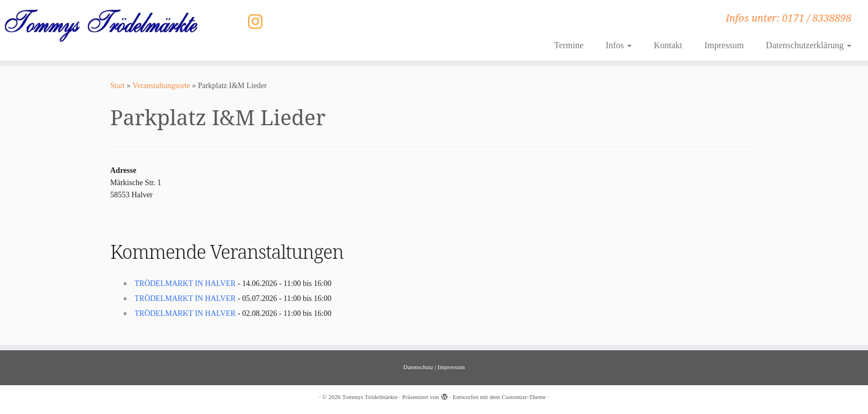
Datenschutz (418, 367)
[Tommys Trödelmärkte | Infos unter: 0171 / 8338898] (100, 25)
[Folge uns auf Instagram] (259, 22)
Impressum (724, 45)
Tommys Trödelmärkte (370, 397)
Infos (619, 45)
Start (117, 86)
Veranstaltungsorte (161, 86)
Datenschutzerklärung (809, 45)
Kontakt (668, 45)
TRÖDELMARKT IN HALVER (185, 283)
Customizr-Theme (524, 397)
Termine (569, 45)
